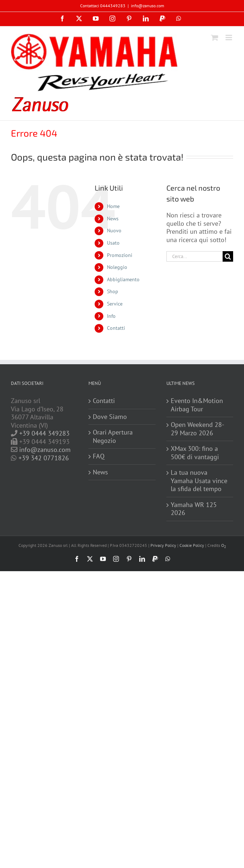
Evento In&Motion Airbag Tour (197, 405)
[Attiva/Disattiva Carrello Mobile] (215, 38)
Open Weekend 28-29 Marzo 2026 (197, 429)
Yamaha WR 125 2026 (194, 509)
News (113, 219)
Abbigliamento (123, 279)
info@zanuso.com (148, 6)
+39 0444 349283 (44, 433)
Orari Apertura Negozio (113, 437)
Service (115, 304)
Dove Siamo (110, 417)
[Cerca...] (195, 256)
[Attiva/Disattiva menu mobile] (229, 38)
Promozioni (120, 255)
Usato (113, 243)
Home (113, 206)
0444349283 (113, 6)
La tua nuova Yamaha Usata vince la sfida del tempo (199, 481)
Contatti (116, 328)
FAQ (99, 456)
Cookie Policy (192, 545)
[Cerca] (228, 256)
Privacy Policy (163, 545)
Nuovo (114, 231)
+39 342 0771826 (44, 458)
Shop (113, 291)
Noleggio (117, 267)
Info (111, 316)
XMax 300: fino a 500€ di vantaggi (195, 453)
